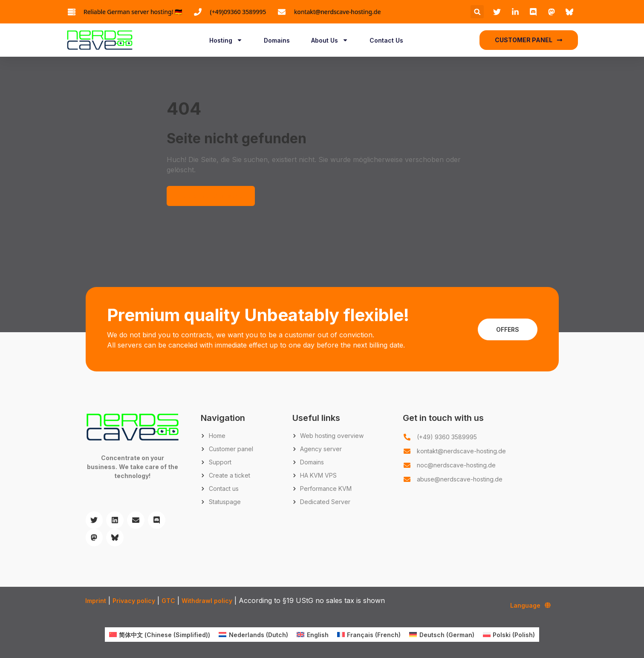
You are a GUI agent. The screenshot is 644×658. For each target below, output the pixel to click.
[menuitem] (160, 635)
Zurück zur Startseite (211, 196)
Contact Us (386, 40)
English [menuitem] (318, 635)
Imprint (96, 601)
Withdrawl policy (207, 601)
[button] (477, 12)
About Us (330, 40)
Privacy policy (134, 601)
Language (530, 605)
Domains (277, 40)
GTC (168, 601)
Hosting (226, 40)
